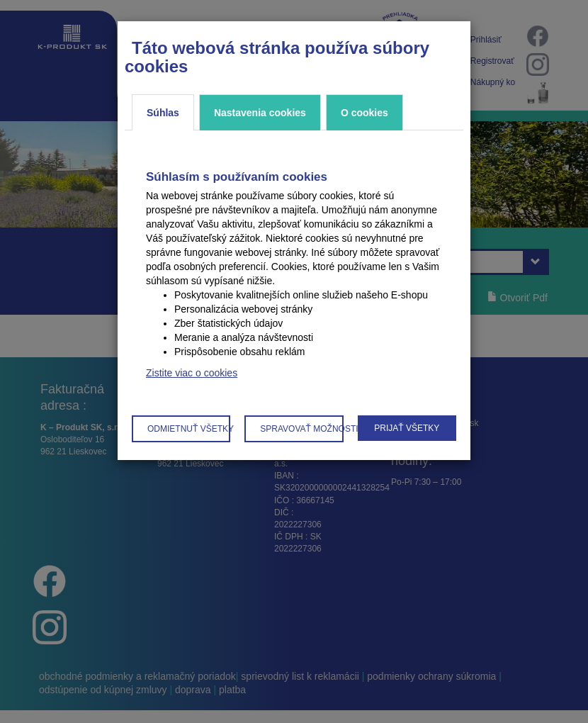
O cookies (364, 113)
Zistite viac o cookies (192, 373)
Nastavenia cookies (260, 113)
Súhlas (163, 113)
